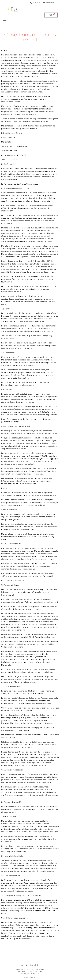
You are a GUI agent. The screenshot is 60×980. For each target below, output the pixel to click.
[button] (5, 20)
